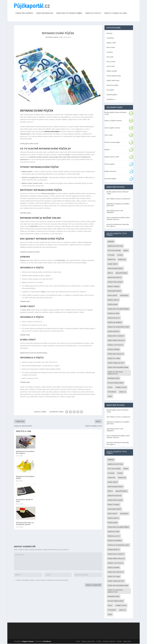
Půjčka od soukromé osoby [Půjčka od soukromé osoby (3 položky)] (118, 327)
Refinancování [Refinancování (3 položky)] (114, 379)
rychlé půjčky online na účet (29, 144)
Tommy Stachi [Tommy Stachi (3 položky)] (121, 388)
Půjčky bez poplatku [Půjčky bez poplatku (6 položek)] (116, 354)
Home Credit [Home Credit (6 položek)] (113, 264)
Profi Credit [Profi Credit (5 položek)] (113, 296)
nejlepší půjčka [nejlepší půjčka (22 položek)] (121, 273)
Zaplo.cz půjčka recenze (113, 121)
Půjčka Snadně (112, 71)
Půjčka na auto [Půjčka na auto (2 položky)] (114, 318)
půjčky (68, 155)
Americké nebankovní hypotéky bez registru (118, 226)
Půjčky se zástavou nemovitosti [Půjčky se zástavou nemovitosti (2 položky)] (115, 373)
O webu (99, 642)
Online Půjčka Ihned (114, 76)
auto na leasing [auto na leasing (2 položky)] (114, 251)
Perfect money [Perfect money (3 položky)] (114, 287)
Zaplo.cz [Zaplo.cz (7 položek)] (122, 392)
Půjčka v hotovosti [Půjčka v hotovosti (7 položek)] (116, 345)
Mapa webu (127, 642)
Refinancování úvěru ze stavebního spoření (25, 524)
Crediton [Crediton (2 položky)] (111, 260)
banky (43, 292)
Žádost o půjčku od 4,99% (116, 14)
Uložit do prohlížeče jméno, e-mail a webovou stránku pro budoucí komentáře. (42, 580)
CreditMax (110, 38)
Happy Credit (111, 43)
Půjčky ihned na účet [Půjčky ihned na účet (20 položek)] (116, 363)
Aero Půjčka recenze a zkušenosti (118, 199)
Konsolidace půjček (52, 37)
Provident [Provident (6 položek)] (124, 296)
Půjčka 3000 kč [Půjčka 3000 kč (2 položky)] (113, 300)
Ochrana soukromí (109, 642)
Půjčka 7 (107, 150)
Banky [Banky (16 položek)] (126, 251)
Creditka (110, 52)
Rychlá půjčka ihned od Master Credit (116, 114)
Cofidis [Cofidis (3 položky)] (120, 255)
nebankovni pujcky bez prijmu (30, 252)
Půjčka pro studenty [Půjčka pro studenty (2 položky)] (116, 336)
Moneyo (109, 34)
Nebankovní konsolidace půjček (25, 478)
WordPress (47, 642)
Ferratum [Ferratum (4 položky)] (122, 260)
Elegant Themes (28, 642)
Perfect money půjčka (112, 143)
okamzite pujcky (25, 213)
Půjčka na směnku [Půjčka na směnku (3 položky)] (115, 323)
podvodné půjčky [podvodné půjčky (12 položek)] (114, 291)
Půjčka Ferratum (110, 172)
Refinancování (25, 134)
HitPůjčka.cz (111, 100)
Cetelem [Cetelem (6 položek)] (111, 255)
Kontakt (119, 642)
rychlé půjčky (61, 261)
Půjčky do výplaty (93, 14)
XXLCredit (110, 57)
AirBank (23, 261)
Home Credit (26, 310)
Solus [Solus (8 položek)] (110, 388)
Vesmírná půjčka (112, 85)
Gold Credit (111, 67)
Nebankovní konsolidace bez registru (25, 453)
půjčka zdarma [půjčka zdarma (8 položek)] (114, 350)
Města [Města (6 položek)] (110, 273)
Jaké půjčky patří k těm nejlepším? (115, 212)
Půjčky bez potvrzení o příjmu (69, 14)
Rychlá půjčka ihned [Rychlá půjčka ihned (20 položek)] (116, 383)
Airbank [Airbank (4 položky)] (111, 242)
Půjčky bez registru (45, 14)
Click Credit (109, 135)
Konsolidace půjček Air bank (25, 501)
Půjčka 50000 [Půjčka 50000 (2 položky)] (113, 305)
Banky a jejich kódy (88, 642)
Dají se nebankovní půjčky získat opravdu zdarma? (118, 219)
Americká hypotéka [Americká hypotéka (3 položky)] (115, 246)
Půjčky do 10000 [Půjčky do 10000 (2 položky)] (114, 359)
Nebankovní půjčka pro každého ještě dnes (118, 205)
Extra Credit (111, 62)
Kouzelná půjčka (110, 179)
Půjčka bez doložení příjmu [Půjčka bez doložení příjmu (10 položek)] (118, 309)
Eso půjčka (110, 90)
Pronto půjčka (110, 164)
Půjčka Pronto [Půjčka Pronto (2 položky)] (114, 332)
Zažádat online (25, 302)
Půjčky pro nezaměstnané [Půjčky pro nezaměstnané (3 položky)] (118, 368)
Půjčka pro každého (24, 14)
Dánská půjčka (112, 95)
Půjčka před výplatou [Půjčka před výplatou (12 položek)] (116, 341)
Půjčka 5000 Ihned (113, 81)
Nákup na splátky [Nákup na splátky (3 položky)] (115, 278)
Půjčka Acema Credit (112, 157)
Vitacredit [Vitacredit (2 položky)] (112, 392)
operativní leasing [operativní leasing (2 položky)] (115, 282)
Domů (78, 642)
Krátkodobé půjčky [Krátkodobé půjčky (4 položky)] (115, 269)
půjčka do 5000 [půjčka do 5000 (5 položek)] (113, 314)
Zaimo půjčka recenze (112, 128)
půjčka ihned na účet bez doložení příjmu (34, 353)
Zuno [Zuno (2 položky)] (110, 397)
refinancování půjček (48, 194)
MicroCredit (111, 48)
